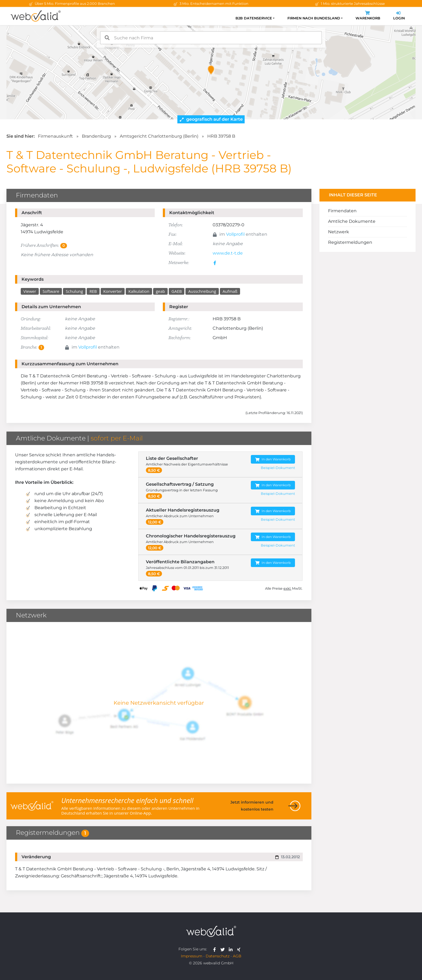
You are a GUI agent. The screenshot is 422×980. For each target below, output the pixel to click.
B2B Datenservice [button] (254, 18)
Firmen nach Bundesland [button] (314, 18)
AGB (237, 956)
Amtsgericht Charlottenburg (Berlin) (159, 136)
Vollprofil (235, 234)
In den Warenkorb (273, 459)
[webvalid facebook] (216, 949)
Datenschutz (218, 956)
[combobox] (211, 38)
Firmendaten (342, 211)
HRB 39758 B (221, 136)
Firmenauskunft (55, 136)
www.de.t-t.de (228, 253)
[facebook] (215, 263)
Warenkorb (368, 16)
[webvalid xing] (239, 949)
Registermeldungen (350, 242)
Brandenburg (96, 136)
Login (399, 16)
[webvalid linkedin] (232, 949)
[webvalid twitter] (224, 949)
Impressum (192, 956)
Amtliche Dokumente (352, 221)
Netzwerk (339, 232)
